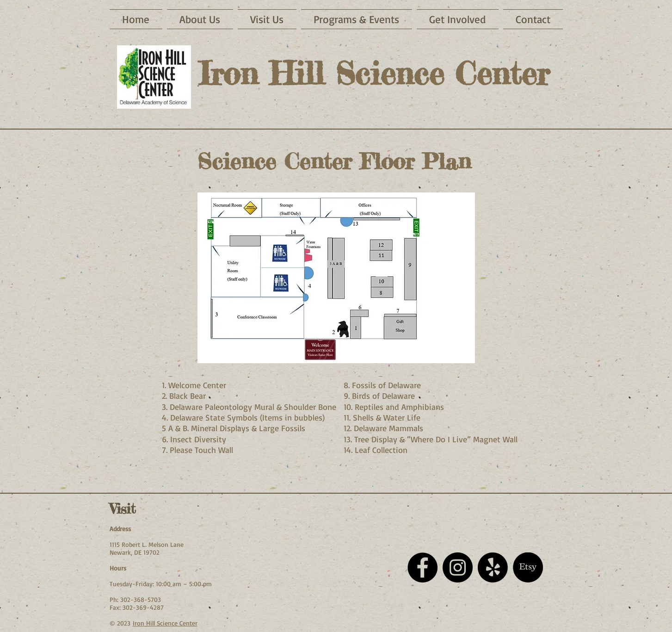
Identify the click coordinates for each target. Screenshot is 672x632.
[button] (267, 19)
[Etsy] (528, 567)
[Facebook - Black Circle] (422, 567)
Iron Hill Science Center (165, 623)
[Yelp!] (493, 567)
